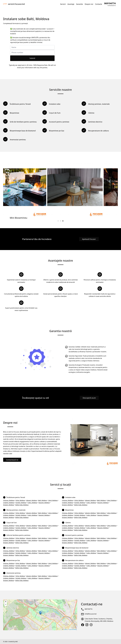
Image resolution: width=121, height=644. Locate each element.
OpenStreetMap (73, 630)
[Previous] (6, 190)
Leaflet (65, 630)
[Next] (115, 190)
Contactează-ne (12, 460)
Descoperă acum (89, 398)
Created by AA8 (13, 642)
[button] (40, 613)
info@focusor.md (91, 614)
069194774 (88, 609)
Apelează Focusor (89, 239)
